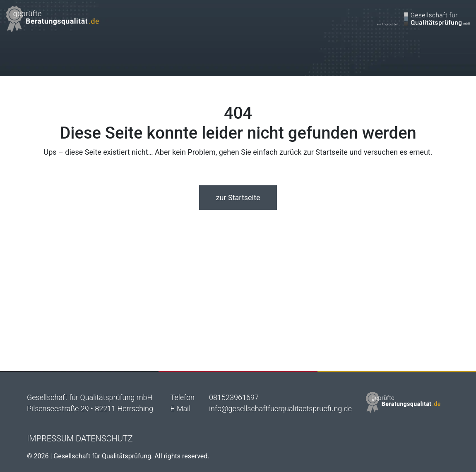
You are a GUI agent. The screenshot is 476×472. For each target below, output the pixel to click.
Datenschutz (104, 438)
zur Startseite (238, 198)
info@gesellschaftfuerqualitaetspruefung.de (280, 409)
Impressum (50, 438)
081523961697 (234, 397)
